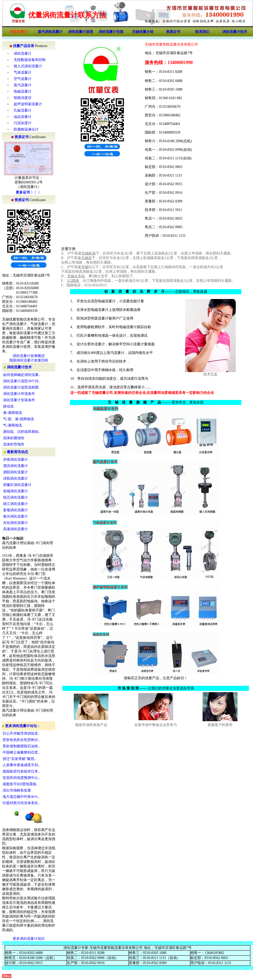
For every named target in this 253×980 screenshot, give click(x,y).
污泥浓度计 (23, 123)
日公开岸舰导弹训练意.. (21, 733)
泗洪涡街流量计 (15, 466)
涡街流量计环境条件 (19, 394)
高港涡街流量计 (15, 529)
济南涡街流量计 (15, 460)
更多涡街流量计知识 (29, 939)
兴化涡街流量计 (15, 523)
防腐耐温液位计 (26, 129)
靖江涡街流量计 (15, 504)
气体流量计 (23, 72)
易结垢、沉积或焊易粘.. (22, 432)
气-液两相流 (13, 425)
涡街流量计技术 (19, 367)
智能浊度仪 (23, 98)
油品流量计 (23, 117)
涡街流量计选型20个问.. (22, 381)
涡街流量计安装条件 (19, 400)
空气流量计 (23, 79)
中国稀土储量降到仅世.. (21, 752)
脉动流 (8, 406)
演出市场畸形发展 (17, 790)
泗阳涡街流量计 (15, 472)
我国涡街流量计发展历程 (29, 360)
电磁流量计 (23, 91)
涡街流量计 (23, 54)
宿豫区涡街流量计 (17, 485)
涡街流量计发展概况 (29, 356)
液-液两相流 (13, 413)
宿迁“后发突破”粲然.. (19, 759)
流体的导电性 (14, 444)
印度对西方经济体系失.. (21, 803)
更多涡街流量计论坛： (21, 726)
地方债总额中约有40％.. (21, 797)
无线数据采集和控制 (30, 60)
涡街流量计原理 (81, 32)
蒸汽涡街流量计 (50, 32)
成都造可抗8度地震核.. (20, 784)
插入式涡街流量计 (28, 66)
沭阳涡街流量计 (15, 478)
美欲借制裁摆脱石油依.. (21, 746)
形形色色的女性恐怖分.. (21, 740)
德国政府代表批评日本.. (21, 771)
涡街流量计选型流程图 (21, 387)
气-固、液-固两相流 (18, 419)
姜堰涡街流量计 (15, 510)
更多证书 (23, 192)
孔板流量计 (23, 110)
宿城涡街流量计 (15, 491)
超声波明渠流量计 (28, 104)
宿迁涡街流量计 (15, 497)
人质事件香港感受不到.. (21, 765)
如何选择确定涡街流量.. (22, 375)
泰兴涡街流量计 (15, 516)
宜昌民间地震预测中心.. (21, 778)
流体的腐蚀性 (14, 438)
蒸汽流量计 (23, 85)
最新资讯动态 (17, 452)
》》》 (36, 192)
